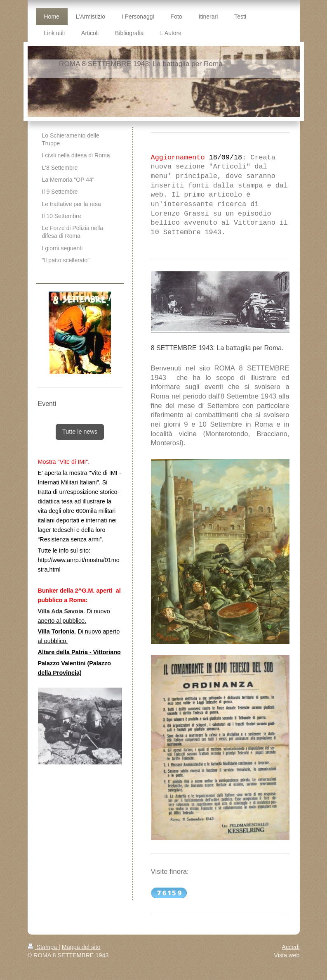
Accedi (291, 947)
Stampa (43, 947)
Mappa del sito (81, 947)
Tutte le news (80, 432)
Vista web (287, 955)
